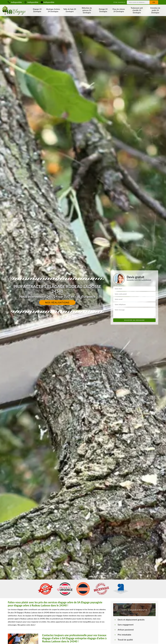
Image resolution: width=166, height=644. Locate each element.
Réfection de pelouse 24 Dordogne (87, 10)
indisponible (15, 2)
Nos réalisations (57, 302)
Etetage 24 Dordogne (103, 10)
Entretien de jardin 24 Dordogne (155, 10)
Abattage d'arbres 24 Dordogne (53, 10)
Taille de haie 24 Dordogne (70, 10)
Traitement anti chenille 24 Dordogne (137, 10)
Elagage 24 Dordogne (37, 10)
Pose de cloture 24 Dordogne (119, 10)
